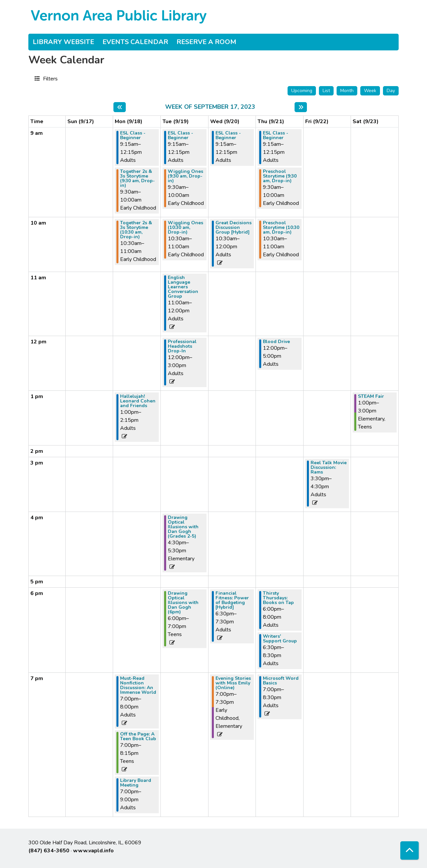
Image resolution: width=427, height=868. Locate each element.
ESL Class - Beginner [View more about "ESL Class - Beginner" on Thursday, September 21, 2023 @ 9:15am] (276, 135)
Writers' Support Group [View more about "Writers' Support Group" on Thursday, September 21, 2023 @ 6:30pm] (280, 639)
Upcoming (302, 91)
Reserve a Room (206, 42)
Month (347, 91)
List (326, 91)
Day (391, 91)
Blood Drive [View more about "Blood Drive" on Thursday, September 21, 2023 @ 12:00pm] (276, 342)
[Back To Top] (409, 850)
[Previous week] (120, 107)
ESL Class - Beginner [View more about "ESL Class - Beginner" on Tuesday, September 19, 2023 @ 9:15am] (180, 135)
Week (370, 91)
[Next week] (301, 107)
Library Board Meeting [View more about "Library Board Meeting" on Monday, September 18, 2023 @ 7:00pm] (136, 783)
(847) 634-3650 (49, 851)
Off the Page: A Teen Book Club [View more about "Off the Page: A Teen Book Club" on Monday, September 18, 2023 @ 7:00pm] (138, 737)
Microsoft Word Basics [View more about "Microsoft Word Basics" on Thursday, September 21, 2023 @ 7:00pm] (281, 681)
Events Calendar (135, 42)
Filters (50, 78)
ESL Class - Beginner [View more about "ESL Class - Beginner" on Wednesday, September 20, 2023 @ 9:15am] (228, 135)
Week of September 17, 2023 (210, 107)
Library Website (63, 42)
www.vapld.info (93, 851)
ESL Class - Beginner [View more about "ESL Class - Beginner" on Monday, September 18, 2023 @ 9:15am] (133, 135)
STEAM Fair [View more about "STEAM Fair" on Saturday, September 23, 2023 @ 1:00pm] (371, 396)
